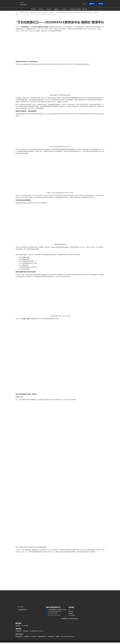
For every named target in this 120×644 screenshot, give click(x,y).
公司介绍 (71, 613)
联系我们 (71, 615)
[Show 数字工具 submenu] (88, 11)
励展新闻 (27, 638)
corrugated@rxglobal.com (55, 613)
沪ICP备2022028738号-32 (37, 632)
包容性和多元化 (42, 638)
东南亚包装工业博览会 (75, 11)
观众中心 (49, 11)
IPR (69, 611)
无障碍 (58, 638)
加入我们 (34, 638)
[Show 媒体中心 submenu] (60, 11)
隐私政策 (18, 627)
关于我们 (64, 11)
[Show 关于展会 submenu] (37, 11)
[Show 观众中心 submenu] (52, 11)
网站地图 (26, 632)
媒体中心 (57, 11)
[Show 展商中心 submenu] (45, 11)
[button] (92, 5)
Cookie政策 (25, 627)
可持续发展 (19, 632)
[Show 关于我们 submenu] (68, 11)
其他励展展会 (19, 638)
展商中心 (41, 11)
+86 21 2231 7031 (53, 615)
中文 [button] (85, 5)
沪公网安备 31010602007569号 (69, 620)
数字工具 (85, 11)
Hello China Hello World (68, 638)
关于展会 (34, 11)
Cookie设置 (71, 617)
